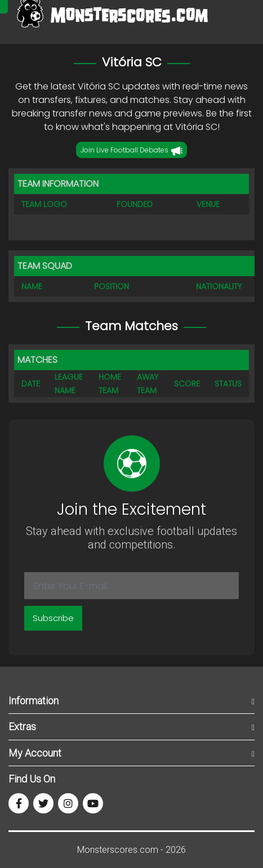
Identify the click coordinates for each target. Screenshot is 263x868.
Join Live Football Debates (131, 151)
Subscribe (53, 618)
